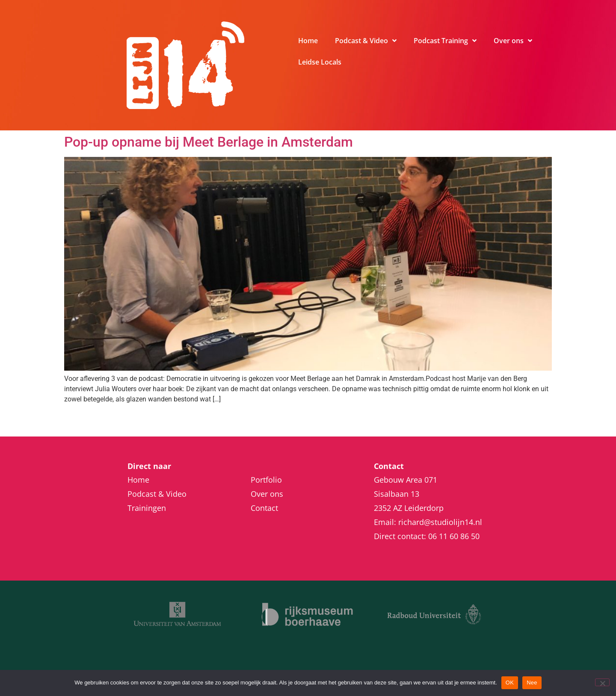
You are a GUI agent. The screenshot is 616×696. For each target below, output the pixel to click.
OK (510, 683)
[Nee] (602, 682)
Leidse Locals (320, 62)
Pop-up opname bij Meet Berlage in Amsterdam (209, 142)
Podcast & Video (366, 41)
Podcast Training (445, 41)
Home (308, 41)
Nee (532, 683)
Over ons (513, 41)
